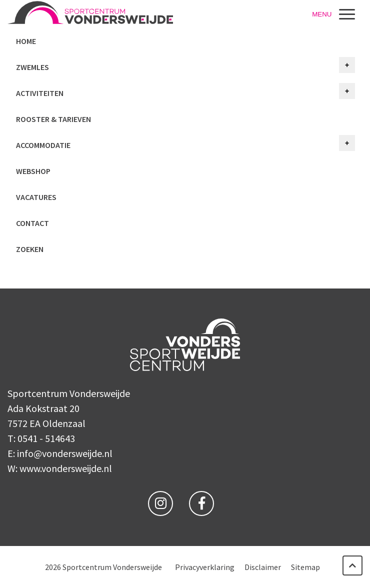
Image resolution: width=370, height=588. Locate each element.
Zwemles (32, 67)
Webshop (33, 171)
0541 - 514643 (46, 438)
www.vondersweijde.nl (66, 468)
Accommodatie (43, 145)
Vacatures (36, 197)
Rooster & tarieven (53, 119)
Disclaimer (263, 567)
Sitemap (305, 567)
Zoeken (30, 249)
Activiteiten (40, 93)
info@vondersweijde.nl (65, 453)
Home (26, 41)
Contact (32, 223)
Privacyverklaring (205, 567)
